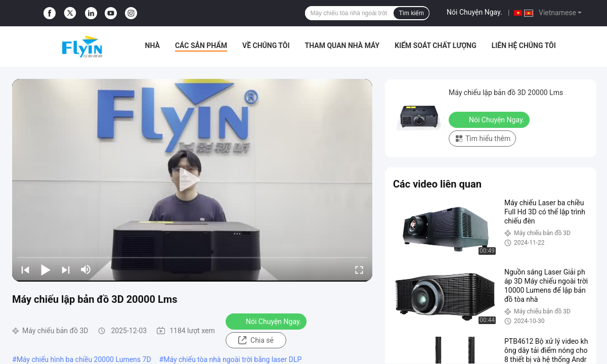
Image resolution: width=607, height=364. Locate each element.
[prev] (25, 269)
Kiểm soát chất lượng (435, 45)
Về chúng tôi (266, 45)
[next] (66, 269)
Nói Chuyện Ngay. (474, 12)
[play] (192, 180)
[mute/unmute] (86, 269)
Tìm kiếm (411, 13)
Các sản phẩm (201, 45)
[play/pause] (46, 269)
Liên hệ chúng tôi (524, 45)
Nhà (153, 45)
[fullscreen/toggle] (359, 269)
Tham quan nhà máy (342, 45)
